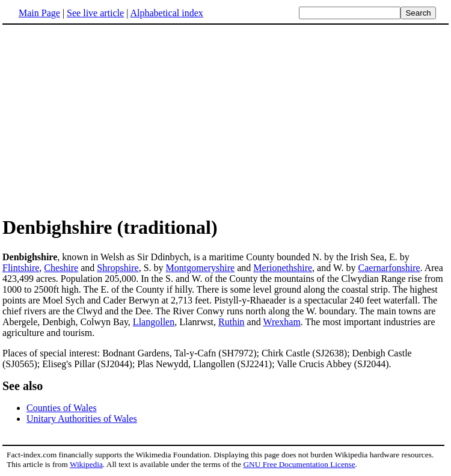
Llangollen (154, 322)
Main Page (39, 13)
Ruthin (232, 322)
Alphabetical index (166, 13)
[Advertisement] (103, 120)
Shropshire (118, 268)
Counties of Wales (62, 408)
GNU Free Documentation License (299, 464)
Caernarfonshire (389, 268)
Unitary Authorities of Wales (82, 419)
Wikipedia (86, 464)
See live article (95, 13)
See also (23, 386)
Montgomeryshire (201, 268)
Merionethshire (283, 268)
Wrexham (281, 322)
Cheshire (61, 268)
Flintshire (21, 268)
